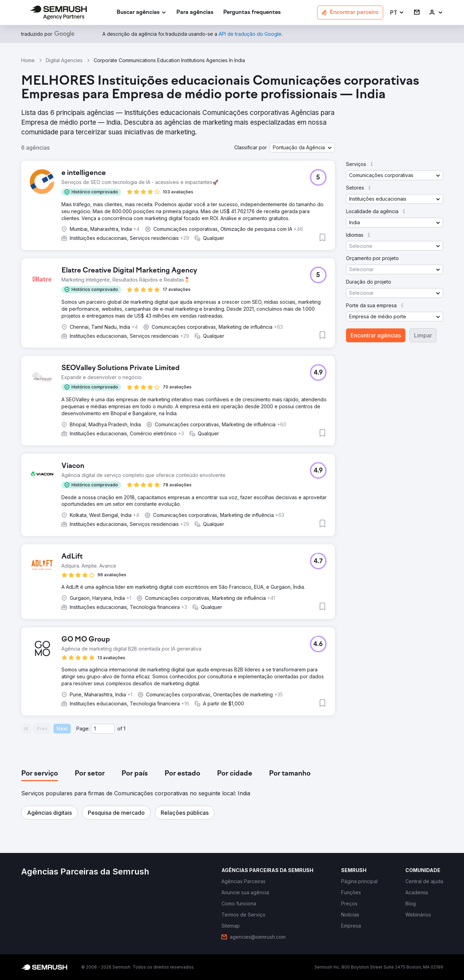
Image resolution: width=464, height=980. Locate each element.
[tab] (40, 774)
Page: (83, 728)
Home (28, 60)
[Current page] (103, 729)
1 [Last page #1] (124, 728)
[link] (195, 13)
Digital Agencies (64, 60)
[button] (397, 13)
